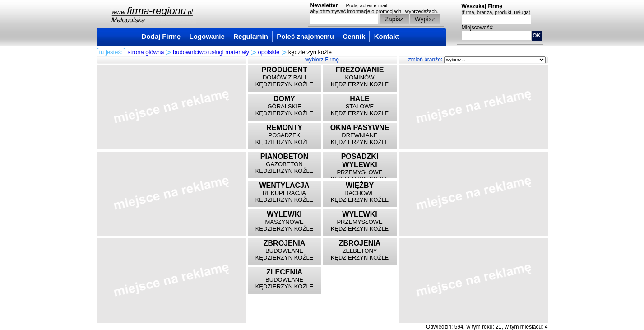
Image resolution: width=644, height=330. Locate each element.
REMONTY (284, 128)
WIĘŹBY (360, 185)
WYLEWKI (284, 214)
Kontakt (387, 36)
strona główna (146, 52)
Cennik (354, 36)
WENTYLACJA (284, 185)
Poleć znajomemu (305, 36)
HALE (360, 99)
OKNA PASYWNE (360, 128)
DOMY (284, 99)
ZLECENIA (284, 272)
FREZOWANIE (360, 70)
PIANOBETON (284, 156)
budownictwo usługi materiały (211, 52)
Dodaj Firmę (161, 36)
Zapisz (394, 19)
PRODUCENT (284, 70)
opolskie (269, 52)
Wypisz (425, 19)
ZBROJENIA (284, 243)
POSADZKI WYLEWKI (360, 160)
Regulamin (251, 36)
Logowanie (207, 36)
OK (537, 36)
